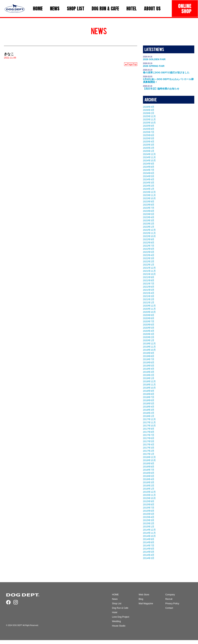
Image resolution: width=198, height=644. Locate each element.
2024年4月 (149, 179)
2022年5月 (149, 252)
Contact (169, 608)
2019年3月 (149, 372)
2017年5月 (149, 441)
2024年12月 (149, 154)
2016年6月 (149, 473)
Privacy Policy (172, 604)
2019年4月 (149, 369)
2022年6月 (149, 249)
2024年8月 (149, 167)
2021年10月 (149, 274)
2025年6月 (149, 135)
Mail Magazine (146, 604)
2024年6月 (149, 173)
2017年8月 (149, 432)
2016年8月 (149, 467)
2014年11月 (149, 533)
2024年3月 (149, 183)
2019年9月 (149, 353)
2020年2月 (149, 337)
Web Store (144, 595)
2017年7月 (149, 435)
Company (170, 595)
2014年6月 (149, 549)
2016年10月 (149, 460)
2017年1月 (149, 454)
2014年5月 (149, 552)
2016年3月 (149, 482)
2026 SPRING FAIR (154, 66)
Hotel (115, 612)
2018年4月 (149, 407)
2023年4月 (149, 217)
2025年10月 (149, 123)
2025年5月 (149, 138)
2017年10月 (149, 426)
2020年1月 (149, 340)
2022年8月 (149, 243)
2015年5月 (149, 514)
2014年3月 (149, 558)
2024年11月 (149, 157)
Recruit (169, 599)
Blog (141, 599)
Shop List (117, 604)
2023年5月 (149, 214)
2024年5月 (149, 176)
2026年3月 (149, 110)
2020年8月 (149, 318)
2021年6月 (149, 287)
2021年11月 (149, 271)
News (115, 599)
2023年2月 (149, 224)
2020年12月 (149, 306)
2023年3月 (149, 220)
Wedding (116, 621)
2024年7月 (149, 170)
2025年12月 (149, 116)
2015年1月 (149, 527)
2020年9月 (149, 315)
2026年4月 (149, 107)
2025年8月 (149, 129)
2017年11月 (149, 422)
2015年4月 (149, 517)
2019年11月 (149, 347)
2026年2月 (149, 113)
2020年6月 (149, 325)
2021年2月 (149, 299)
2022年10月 (149, 236)
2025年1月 (149, 151)
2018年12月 (149, 381)
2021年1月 (149, 303)
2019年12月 (149, 344)
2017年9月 (149, 429)
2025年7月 (149, 132)
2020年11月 (149, 309)
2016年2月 (149, 486)
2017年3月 (149, 448)
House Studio (119, 626)
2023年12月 (149, 192)
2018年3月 (149, 410)
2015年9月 (149, 501)
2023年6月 (149, 211)
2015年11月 (149, 495)
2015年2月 (149, 523)
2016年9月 (149, 463)
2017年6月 (149, 438)
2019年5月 (149, 366)
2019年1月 (149, 378)
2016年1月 (149, 489)
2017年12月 (149, 419)
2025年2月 (149, 148)
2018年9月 (149, 391)
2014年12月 (149, 530)
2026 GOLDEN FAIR (154, 59)
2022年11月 (149, 233)
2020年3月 (149, 334)
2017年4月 (149, 445)
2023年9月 (149, 202)
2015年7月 (149, 508)
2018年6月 (149, 400)
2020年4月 (149, 331)
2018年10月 (149, 388)
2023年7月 (149, 208)
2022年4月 (149, 255)
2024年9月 (149, 164)
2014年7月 (149, 546)
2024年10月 (149, 160)
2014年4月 (149, 555)
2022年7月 (149, 246)
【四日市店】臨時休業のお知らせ (161, 89)
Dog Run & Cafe (120, 608)
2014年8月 (149, 542)
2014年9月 (149, 539)
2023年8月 (149, 205)
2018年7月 (149, 397)
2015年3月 (149, 520)
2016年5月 (149, 476)
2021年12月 (149, 268)
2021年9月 (149, 277)
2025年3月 (149, 145)
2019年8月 (149, 356)
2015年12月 (149, 492)
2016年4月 (149, 479)
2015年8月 (149, 504)
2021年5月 (149, 290)
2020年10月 (149, 312)
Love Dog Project (121, 617)
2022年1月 (149, 265)
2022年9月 (149, 239)
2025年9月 (149, 126)
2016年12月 (149, 457)
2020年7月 (149, 321)
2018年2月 (149, 413)
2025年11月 (149, 119)
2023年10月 (149, 198)
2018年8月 (149, 394)
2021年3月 (149, 296)
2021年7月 (149, 284)
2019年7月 (149, 359)
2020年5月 (149, 328)
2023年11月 (149, 195)
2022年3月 (149, 258)
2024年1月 (149, 189)
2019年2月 (149, 375)
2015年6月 (149, 511)
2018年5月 (149, 403)
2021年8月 (149, 280)
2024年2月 (149, 186)
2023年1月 (149, 227)
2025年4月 (149, 142)
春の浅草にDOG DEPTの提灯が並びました (166, 72)
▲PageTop (131, 64)
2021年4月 (149, 293)
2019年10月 (149, 350)
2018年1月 (149, 416)
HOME (115, 595)
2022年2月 (149, 261)
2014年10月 (149, 536)
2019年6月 (149, 362)
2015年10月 (149, 498)
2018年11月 (149, 385)
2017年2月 (149, 451)
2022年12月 (149, 230)
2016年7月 (149, 470)
